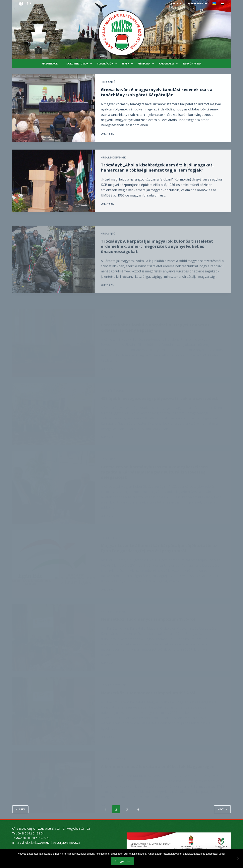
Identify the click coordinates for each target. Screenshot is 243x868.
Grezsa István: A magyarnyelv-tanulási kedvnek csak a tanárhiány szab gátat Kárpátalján (157, 92)
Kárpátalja (169, 64)
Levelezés (176, 3)
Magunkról (52, 64)
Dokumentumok (80, 64)
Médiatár (147, 64)
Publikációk (108, 64)
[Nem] (238, 858)
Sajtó (112, 82)
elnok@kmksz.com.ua (35, 843)
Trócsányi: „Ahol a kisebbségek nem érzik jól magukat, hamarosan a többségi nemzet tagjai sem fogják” (157, 172)
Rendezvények (117, 162)
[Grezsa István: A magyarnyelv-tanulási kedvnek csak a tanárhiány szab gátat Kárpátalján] (54, 108)
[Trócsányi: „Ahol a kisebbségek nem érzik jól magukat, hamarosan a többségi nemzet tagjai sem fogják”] (54, 185)
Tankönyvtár (192, 64)
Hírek (128, 64)
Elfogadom (122, 861)
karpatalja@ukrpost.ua (65, 843)
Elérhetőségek (198, 3)
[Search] (29, 4)
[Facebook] (21, 4)
